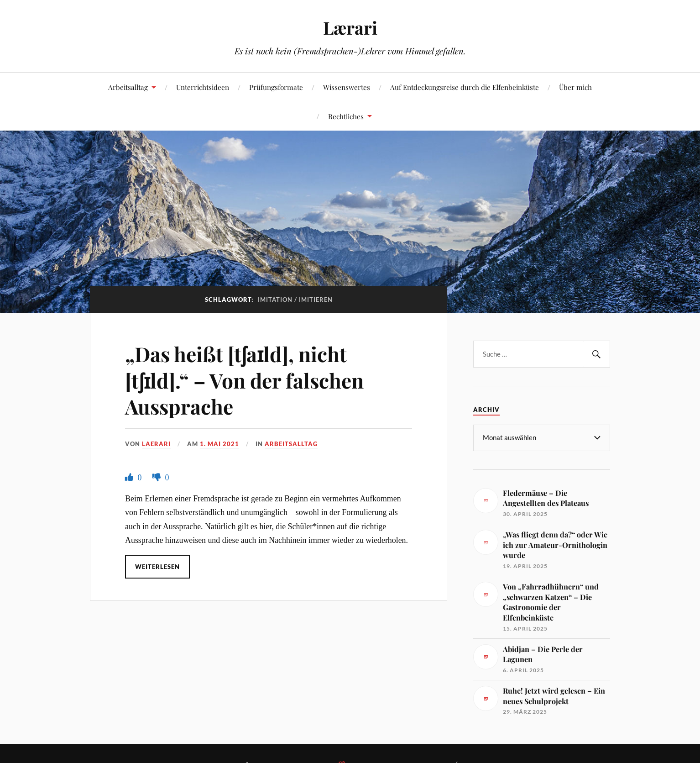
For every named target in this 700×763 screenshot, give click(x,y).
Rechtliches (346, 116)
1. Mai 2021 (219, 444)
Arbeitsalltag (128, 87)
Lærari (350, 28)
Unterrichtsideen (203, 87)
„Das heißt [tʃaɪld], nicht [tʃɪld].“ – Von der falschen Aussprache (244, 380)
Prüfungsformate (276, 87)
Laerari (156, 444)
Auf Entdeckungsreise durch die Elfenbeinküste (465, 87)
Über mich (575, 87)
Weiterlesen (157, 567)
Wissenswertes (347, 87)
